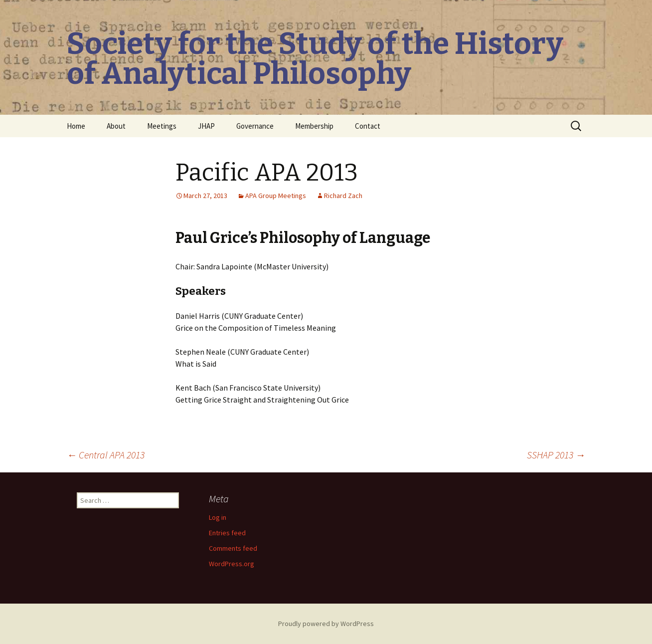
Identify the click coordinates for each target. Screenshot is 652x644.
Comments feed (233, 548)
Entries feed (227, 533)
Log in (218, 517)
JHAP (206, 126)
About (116, 126)
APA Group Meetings (276, 196)
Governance (255, 126)
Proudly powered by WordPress (326, 624)
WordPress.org (232, 564)
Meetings (162, 126)
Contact (368, 126)
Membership (314, 126)
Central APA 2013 (106, 455)
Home (76, 126)
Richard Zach (343, 196)
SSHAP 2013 (556, 455)
